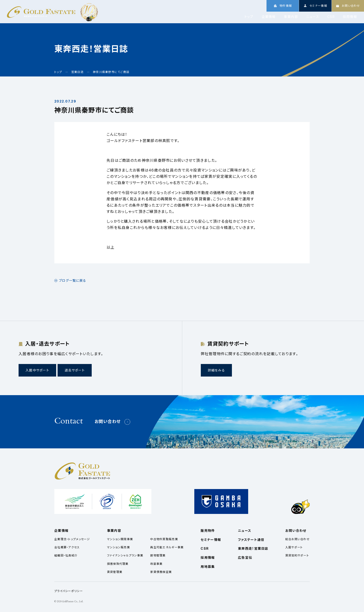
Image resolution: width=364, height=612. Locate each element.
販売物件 (208, 531)
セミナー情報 (211, 540)
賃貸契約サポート (297, 555)
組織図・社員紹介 (66, 555)
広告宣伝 (245, 557)
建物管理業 (158, 555)
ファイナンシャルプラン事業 (125, 555)
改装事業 (156, 564)
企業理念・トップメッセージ (72, 539)
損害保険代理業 (118, 564)
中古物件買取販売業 (164, 539)
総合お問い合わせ (297, 539)
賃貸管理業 (115, 572)
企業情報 (269, 17)
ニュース (313, 17)
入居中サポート (37, 370)
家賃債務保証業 (161, 572)
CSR (331, 17)
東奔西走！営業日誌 (253, 548)
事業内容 (291, 17)
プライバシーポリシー (69, 591)
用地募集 (208, 567)
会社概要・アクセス (67, 547)
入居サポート (294, 547)
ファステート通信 (251, 540)
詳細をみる (216, 370)
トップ (249, 17)
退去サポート (75, 370)
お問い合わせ (108, 422)
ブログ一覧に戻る (73, 281)
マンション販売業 (119, 547)
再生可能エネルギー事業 (167, 547)
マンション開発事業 (120, 539)
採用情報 (350, 17)
